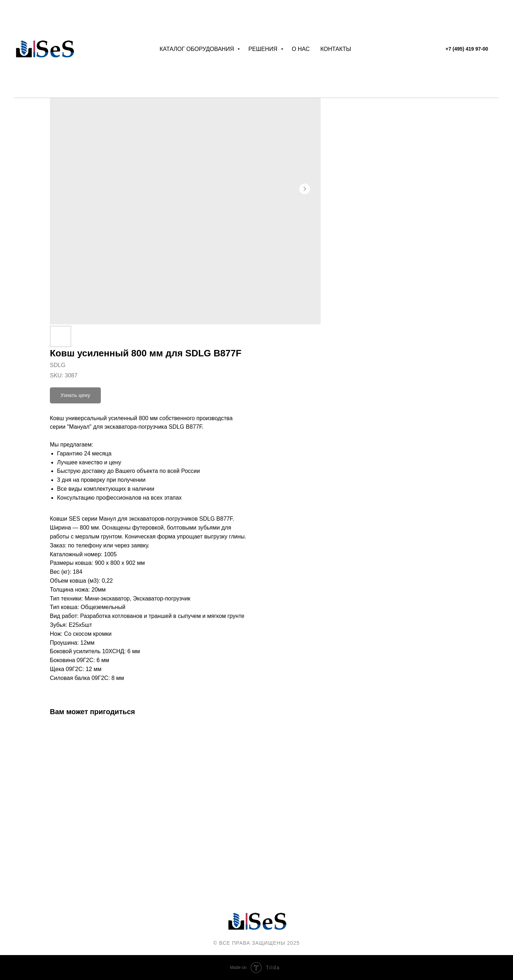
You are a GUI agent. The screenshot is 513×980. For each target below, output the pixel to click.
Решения (264, 49)
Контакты (336, 49)
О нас (301, 49)
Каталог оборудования (198, 49)
